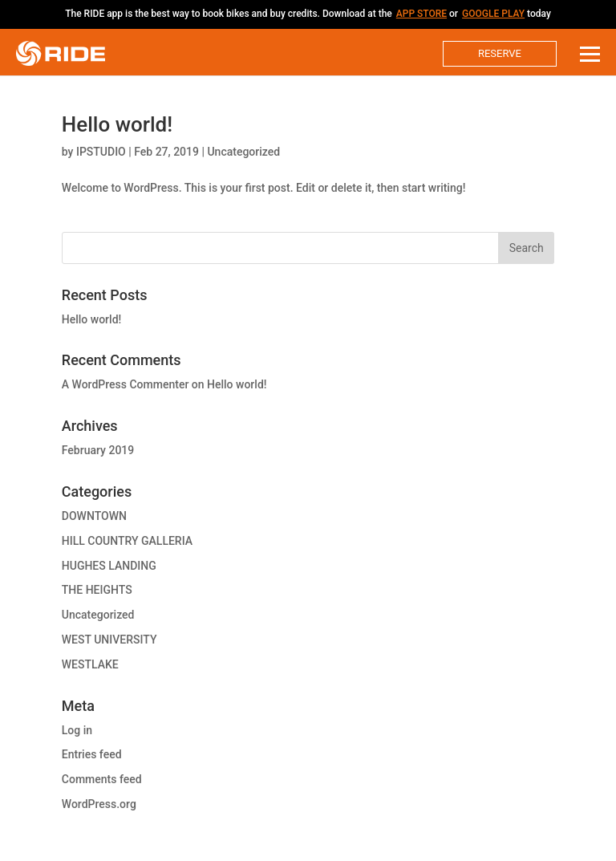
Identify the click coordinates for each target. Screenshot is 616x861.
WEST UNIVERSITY (109, 640)
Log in (77, 730)
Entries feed (92, 754)
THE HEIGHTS (97, 590)
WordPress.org (99, 804)
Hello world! (117, 124)
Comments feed (102, 779)
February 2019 (98, 450)
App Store (421, 14)
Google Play (493, 14)
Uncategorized (243, 152)
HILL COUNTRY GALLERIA (127, 541)
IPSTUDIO (101, 152)
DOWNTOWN (94, 516)
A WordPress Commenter (126, 384)
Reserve (500, 53)
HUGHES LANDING (109, 566)
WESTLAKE (90, 664)
